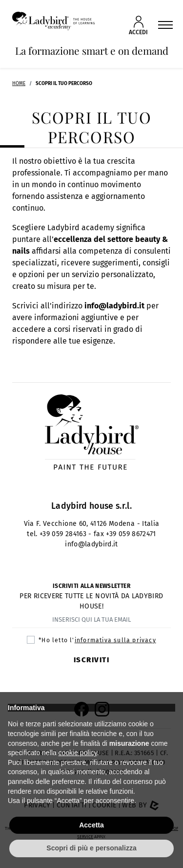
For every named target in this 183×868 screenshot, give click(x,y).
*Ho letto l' (97, 640)
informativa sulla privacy (115, 640)
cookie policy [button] (78, 753)
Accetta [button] (91, 825)
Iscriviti (92, 660)
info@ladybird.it (114, 306)
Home (19, 84)
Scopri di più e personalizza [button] (91, 848)
